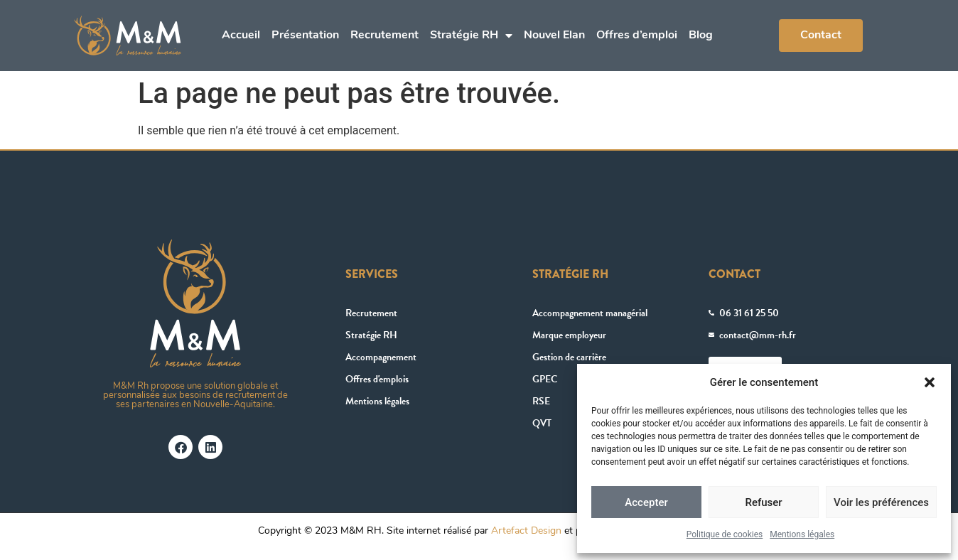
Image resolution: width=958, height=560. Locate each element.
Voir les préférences (881, 502)
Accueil (241, 36)
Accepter (646, 502)
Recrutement (384, 36)
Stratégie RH (471, 36)
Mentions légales (802, 534)
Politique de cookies (725, 534)
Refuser (763, 502)
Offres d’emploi (637, 36)
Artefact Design (526, 531)
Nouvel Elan (554, 36)
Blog (701, 36)
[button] (930, 382)
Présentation (305, 36)
